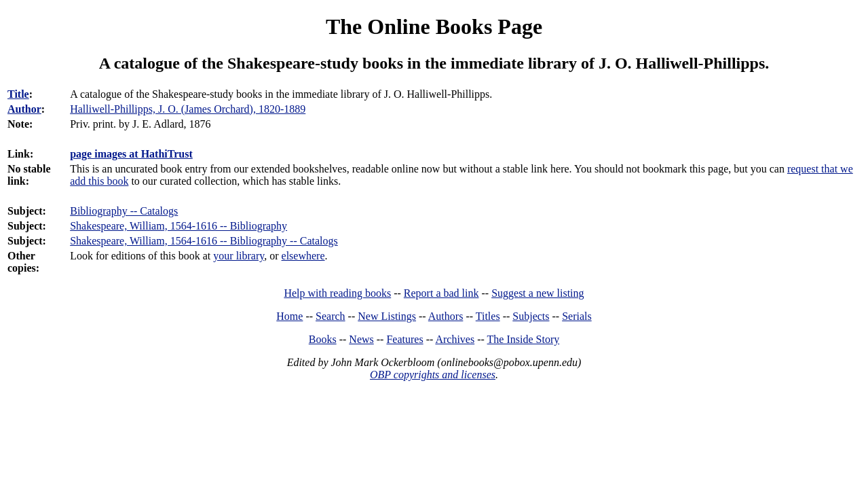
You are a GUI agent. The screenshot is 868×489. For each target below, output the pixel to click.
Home (289, 316)
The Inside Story (524, 339)
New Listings (387, 316)
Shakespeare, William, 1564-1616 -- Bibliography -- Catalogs (204, 241)
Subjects (531, 316)
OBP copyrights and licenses (433, 375)
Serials (577, 316)
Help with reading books (337, 293)
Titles (488, 316)
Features (404, 339)
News (361, 339)
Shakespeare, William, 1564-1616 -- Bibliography (178, 226)
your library (239, 256)
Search (331, 316)
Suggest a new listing (537, 293)
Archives (455, 339)
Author (24, 109)
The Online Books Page (434, 26)
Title (18, 94)
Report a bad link (441, 293)
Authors (446, 316)
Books (323, 339)
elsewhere (303, 256)
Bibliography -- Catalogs (124, 211)
